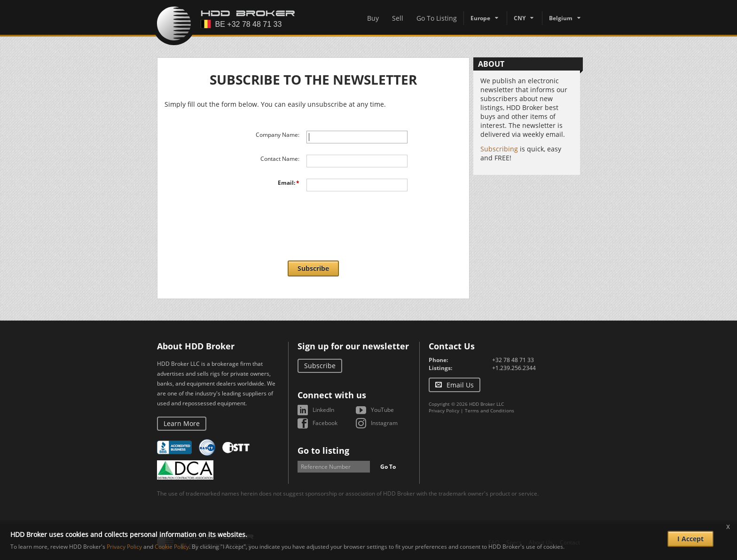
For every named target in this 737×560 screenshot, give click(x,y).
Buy (373, 18)
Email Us (460, 385)
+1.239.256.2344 (514, 368)
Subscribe (313, 268)
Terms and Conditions (490, 410)
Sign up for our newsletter (353, 346)
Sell (398, 18)
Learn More (182, 423)
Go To (388, 467)
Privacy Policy (444, 410)
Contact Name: (280, 159)
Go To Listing (437, 18)
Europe (480, 18)
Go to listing (323, 450)
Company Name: (278, 135)
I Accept (690, 539)
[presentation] (314, 221)
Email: (286, 183)
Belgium (561, 18)
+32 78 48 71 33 (513, 360)
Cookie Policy (172, 547)
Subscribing (499, 149)
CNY (520, 18)
